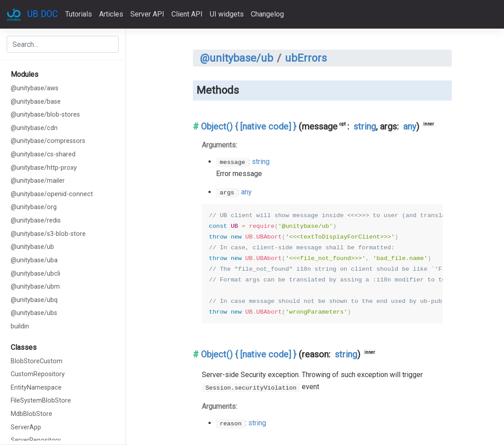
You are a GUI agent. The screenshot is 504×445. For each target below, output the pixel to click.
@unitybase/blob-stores (45, 115)
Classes (24, 347)
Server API (147, 14)
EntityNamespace (36, 388)
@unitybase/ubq (34, 300)
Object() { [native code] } (249, 126)
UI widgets (227, 14)
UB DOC (43, 14)
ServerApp (26, 427)
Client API (187, 14)
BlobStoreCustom (37, 361)
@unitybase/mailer (38, 181)
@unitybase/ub (32, 247)
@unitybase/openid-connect (52, 194)
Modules (25, 74)
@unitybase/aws (35, 88)
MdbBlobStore (31, 414)
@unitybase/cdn (34, 128)
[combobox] (63, 44)
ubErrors (306, 58)
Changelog (267, 14)
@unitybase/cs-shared (43, 154)
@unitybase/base (36, 102)
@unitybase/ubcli (35, 274)
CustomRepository (38, 374)
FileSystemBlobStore (41, 401)
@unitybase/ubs (34, 313)
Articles (111, 14)
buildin (20, 326)
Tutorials (79, 14)
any (410, 126)
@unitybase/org (34, 207)
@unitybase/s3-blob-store (48, 234)
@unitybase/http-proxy (44, 168)
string (365, 126)
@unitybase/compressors (48, 141)
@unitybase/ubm (35, 287)
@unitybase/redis (36, 220)
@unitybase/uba (34, 260)
